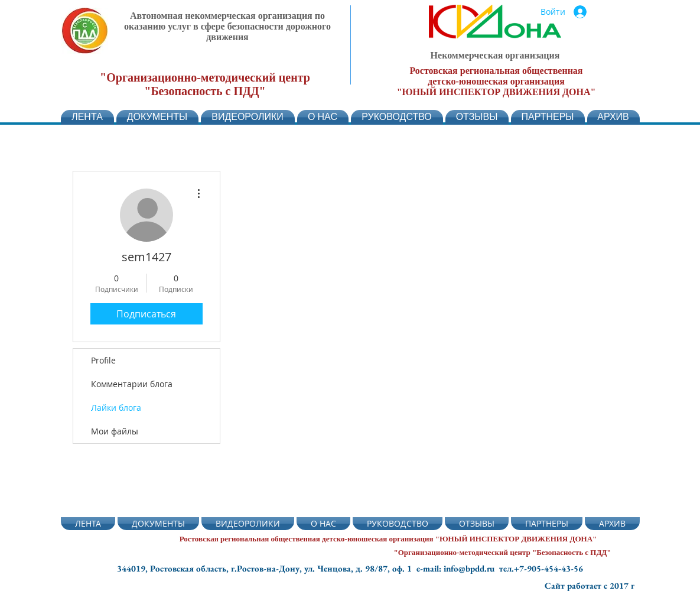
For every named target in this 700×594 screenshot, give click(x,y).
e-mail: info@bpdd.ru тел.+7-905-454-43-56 (500, 568)
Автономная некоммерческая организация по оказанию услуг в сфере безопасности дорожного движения (227, 26)
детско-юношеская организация (496, 81)
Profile (103, 360)
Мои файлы (115, 431)
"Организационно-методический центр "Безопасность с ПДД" (205, 84)
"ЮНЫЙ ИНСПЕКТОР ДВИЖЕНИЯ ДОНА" (496, 92)
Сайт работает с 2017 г (590, 585)
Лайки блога (116, 408)
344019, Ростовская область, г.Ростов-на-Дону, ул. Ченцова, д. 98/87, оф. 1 (267, 568)
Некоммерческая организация (495, 55)
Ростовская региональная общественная (496, 71)
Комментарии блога (132, 384)
